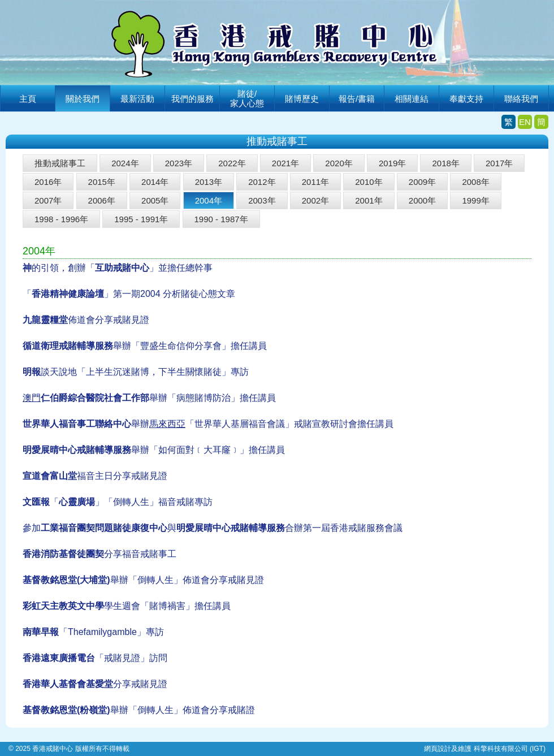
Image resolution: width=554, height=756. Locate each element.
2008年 (475, 182)
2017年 (499, 163)
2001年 (369, 200)
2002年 (315, 200)
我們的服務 (192, 99)
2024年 (125, 163)
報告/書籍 (357, 99)
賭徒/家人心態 (247, 98)
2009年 (422, 182)
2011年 (315, 182)
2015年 (102, 182)
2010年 (369, 182)
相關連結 (412, 99)
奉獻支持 (466, 99)
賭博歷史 (302, 99)
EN (525, 122)
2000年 (422, 200)
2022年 (232, 163)
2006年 (102, 200)
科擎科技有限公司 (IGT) (510, 749)
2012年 (262, 182)
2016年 (48, 182)
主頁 (28, 99)
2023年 (179, 163)
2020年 (339, 163)
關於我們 (83, 99)
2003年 (262, 200)
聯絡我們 (521, 99)
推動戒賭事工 (60, 163)
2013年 (209, 182)
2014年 (155, 182)
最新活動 (137, 99)
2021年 (285, 163)
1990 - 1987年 (221, 219)
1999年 (475, 200)
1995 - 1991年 (141, 219)
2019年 (392, 163)
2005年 (155, 200)
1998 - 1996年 (61, 219)
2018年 (445, 163)
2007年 (48, 200)
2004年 (209, 200)
